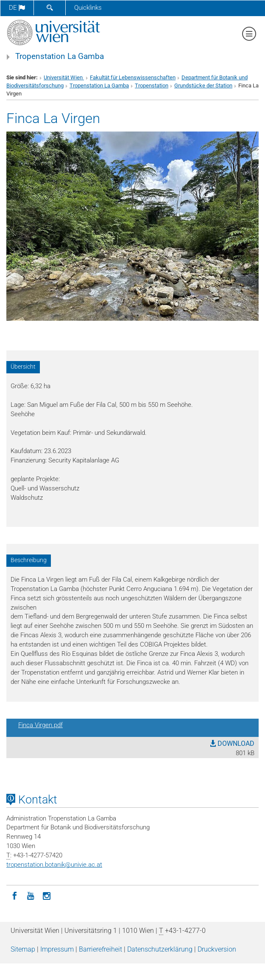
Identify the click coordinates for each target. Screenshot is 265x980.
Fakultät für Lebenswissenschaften (133, 77)
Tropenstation (152, 85)
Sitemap (23, 949)
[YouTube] (31, 895)
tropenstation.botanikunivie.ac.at (54, 865)
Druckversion (217, 949)
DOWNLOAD (232, 743)
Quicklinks (88, 8)
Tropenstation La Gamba (60, 56)
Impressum (57, 949)
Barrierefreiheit (100, 949)
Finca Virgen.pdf (40, 725)
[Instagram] (47, 895)
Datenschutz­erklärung (160, 949)
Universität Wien (64, 77)
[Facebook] (14, 895)
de (17, 8)
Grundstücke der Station (203, 85)
